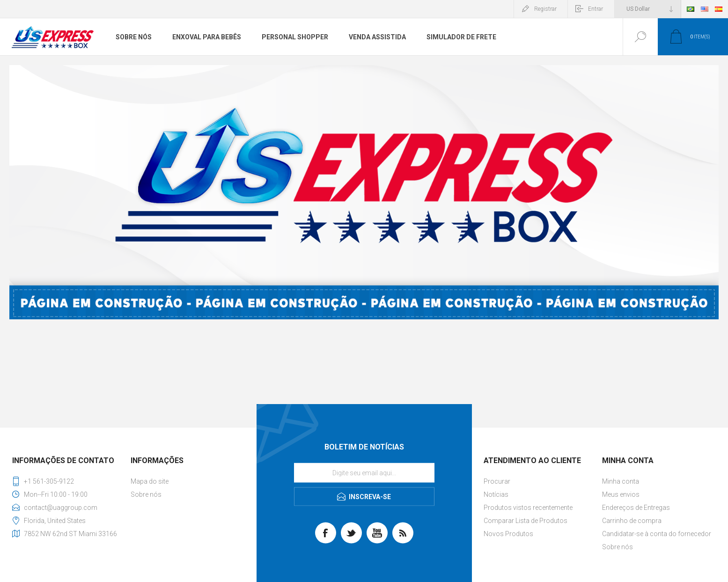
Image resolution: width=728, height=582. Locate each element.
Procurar (497, 481)
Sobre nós (146, 494)
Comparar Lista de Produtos (526, 521)
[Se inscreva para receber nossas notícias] (364, 473)
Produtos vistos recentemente (528, 508)
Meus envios (621, 494)
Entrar (596, 9)
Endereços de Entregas (636, 508)
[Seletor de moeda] (648, 9)
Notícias (496, 494)
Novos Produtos (508, 534)
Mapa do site (150, 481)
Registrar (545, 9)
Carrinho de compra (632, 521)
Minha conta (621, 481)
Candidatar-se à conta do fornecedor (657, 534)
